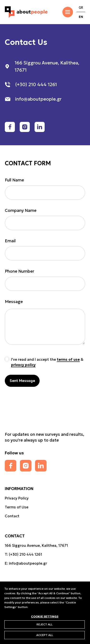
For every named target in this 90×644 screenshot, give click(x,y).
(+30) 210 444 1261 (25, 554)
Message (14, 302)
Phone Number (20, 271)
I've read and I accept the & (47, 362)
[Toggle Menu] (68, 12)
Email (10, 241)
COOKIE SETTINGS (45, 616)
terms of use (68, 359)
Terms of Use (17, 507)
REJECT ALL (45, 624)
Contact (12, 516)
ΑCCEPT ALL (45, 635)
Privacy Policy (17, 498)
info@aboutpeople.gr (28, 563)
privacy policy (23, 365)
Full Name (14, 180)
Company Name (21, 210)
